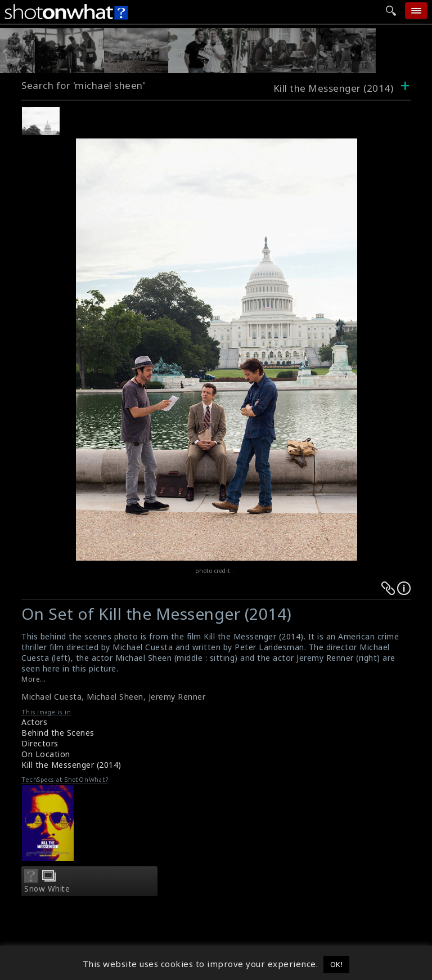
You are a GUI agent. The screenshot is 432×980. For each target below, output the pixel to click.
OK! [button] (337, 964)
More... (34, 679)
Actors (34, 722)
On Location (46, 754)
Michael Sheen (115, 697)
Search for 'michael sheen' (83, 85)
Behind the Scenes (58, 733)
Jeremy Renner (177, 697)
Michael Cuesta (51, 697)
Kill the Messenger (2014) (71, 765)
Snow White (47, 889)
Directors (40, 743)
